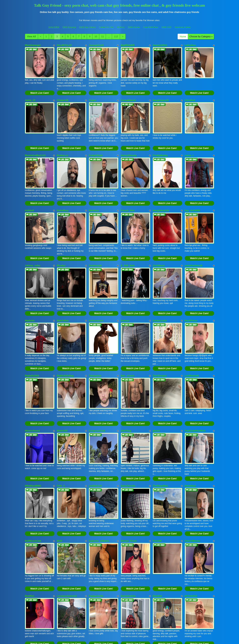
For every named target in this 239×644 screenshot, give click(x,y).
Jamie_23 (30, 91)
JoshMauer (159, 228)
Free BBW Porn (151, 27)
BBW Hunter (134, 27)
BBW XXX (167, 27)
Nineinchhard (32, 364)
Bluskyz (61, 228)
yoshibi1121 (95, 410)
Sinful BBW (54, 27)
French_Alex (128, 182)
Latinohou (190, 45)
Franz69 (157, 456)
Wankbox (94, 182)
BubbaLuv (63, 136)
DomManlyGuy (97, 547)
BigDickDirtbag (65, 319)
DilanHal (157, 501)
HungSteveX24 (161, 182)
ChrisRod (190, 91)
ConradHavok (128, 91)
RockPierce (191, 273)
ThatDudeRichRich (195, 364)
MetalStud (190, 410)
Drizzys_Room (129, 456)
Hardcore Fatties (183, 27)
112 (116, 36)
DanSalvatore (128, 501)
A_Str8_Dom (128, 228)
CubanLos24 (160, 273)
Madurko (30, 273)
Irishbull (29, 182)
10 (96, 36)
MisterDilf (62, 364)
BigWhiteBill (128, 45)
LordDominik (192, 319)
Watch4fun (63, 273)
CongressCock (97, 364)
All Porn (121, 27)
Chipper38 (63, 91)
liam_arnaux (128, 319)
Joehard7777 (192, 547)
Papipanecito (96, 501)
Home (183, 36)
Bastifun (30, 501)
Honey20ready (129, 136)
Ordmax (125, 273)
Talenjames (95, 319)
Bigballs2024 (32, 319)
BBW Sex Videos (88, 27)
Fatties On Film (106, 27)
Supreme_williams (99, 456)
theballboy (63, 182)
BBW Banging (69, 27)
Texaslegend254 (130, 547)
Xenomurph (95, 228)
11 (103, 36)
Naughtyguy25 (161, 91)
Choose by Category (201, 36)
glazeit (156, 364)
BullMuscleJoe (33, 456)
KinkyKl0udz (96, 136)
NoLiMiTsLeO (64, 45)
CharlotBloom (192, 456)
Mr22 (60, 456)
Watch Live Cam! (40, 83)
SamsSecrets (128, 410)
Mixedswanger (33, 45)
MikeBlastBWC (33, 410)
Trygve (93, 91)
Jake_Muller (32, 547)
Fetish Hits (132, 639)
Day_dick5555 (192, 182)
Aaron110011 (160, 45)
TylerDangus (160, 319)
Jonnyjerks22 (96, 45)
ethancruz (62, 547)
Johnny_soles (33, 228)
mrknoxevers (96, 273)
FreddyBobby (160, 136)
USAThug (126, 364)
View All (31, 36)
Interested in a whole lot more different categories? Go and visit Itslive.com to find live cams (119, 610)
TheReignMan (160, 410)
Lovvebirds (159, 547)
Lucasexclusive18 (67, 501)
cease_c (189, 136)
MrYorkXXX (191, 501)
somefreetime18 (194, 228)
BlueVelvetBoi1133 (35, 136)
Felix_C (61, 410)
